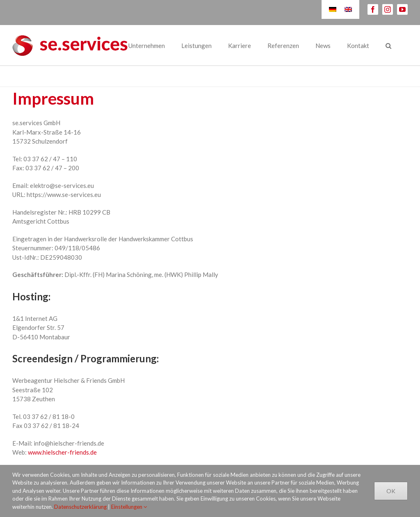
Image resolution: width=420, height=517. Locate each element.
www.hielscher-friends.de (62, 452)
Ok (391, 491)
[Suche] (388, 45)
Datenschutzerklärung (80, 507)
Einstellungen (129, 507)
